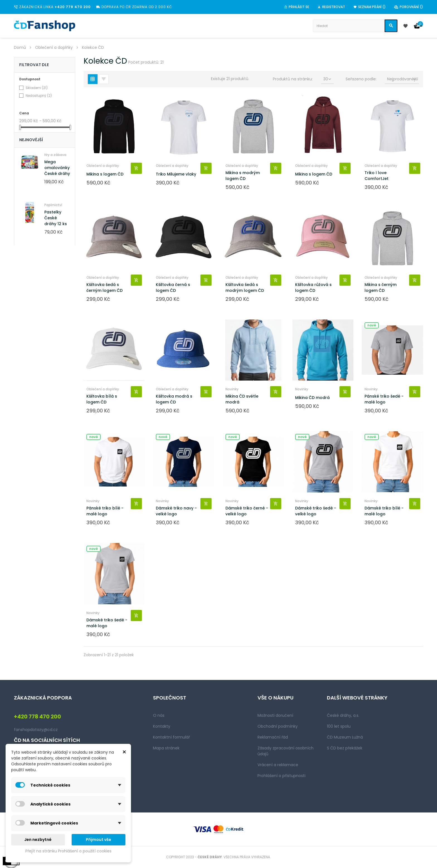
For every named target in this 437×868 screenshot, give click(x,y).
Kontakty (162, 726)
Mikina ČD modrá (312, 398)
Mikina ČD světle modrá (242, 399)
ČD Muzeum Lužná (345, 737)
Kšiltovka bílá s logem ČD (102, 399)
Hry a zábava (55, 155)
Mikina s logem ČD (105, 174)
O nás (159, 715)
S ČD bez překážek (345, 748)
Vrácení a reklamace (278, 765)
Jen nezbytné (38, 840)
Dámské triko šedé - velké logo (316, 511)
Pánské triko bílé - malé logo (105, 511)
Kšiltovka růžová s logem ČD (313, 288)
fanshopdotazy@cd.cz (36, 730)
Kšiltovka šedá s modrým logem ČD (245, 288)
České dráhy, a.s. (343, 715)
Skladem (37, 88)
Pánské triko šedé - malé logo (384, 399)
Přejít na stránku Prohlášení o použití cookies (68, 851)
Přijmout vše (99, 840)
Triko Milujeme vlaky (176, 174)
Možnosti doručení (275, 715)
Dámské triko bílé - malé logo (384, 511)
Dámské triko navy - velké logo (176, 511)
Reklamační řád (273, 737)
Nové (372, 325)
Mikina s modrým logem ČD (243, 176)
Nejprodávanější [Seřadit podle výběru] (403, 79)
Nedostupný (39, 96)
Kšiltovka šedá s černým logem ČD (105, 288)
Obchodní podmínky (278, 726)
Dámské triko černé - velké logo (247, 511)
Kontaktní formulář (171, 737)
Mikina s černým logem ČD (381, 288)
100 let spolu (339, 726)
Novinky (232, 389)
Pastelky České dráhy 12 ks (56, 218)
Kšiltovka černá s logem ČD (173, 288)
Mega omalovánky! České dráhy (58, 168)
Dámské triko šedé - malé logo (107, 623)
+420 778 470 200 (73, 7)
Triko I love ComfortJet (377, 176)
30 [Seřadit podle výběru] (328, 79)
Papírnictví (53, 205)
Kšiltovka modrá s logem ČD (174, 399)
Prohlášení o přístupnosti (281, 776)
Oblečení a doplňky (103, 166)
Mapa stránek (166, 748)
